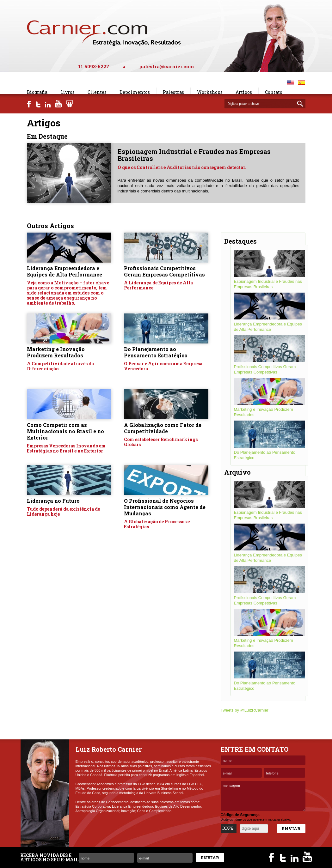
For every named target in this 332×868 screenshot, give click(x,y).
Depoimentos (135, 92)
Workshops (210, 92)
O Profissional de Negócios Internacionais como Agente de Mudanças (165, 507)
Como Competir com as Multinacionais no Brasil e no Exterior (65, 431)
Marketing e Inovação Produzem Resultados (56, 352)
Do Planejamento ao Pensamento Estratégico (156, 352)
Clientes (97, 92)
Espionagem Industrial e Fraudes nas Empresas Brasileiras (194, 155)
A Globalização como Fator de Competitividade (163, 428)
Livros (68, 92)
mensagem (263, 796)
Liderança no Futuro (53, 501)
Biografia (37, 92)
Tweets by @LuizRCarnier (245, 710)
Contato (274, 92)
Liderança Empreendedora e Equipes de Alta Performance (65, 271)
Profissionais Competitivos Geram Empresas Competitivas (164, 271)
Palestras (173, 92)
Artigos (244, 92)
